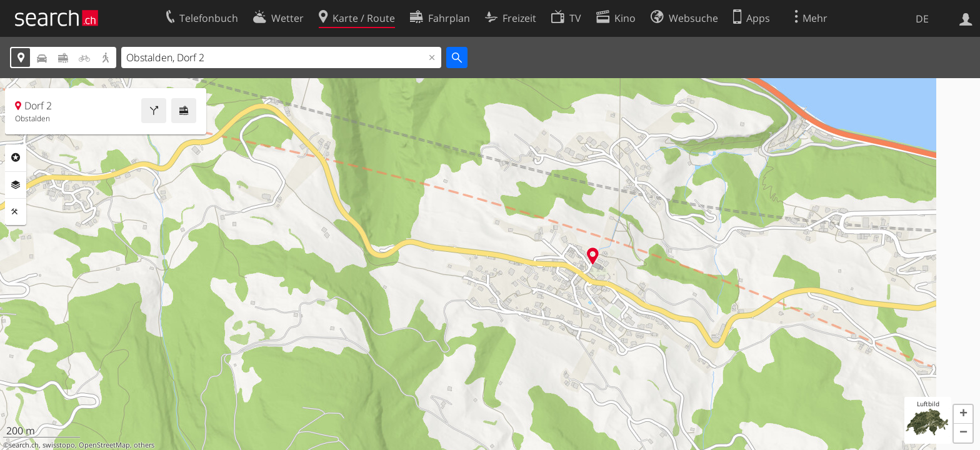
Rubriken (16, 157)
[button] (963, 414)
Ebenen (16, 185)
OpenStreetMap (104, 445)
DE (922, 19)
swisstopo (59, 445)
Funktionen (16, 212)
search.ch (24, 445)
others (144, 445)
